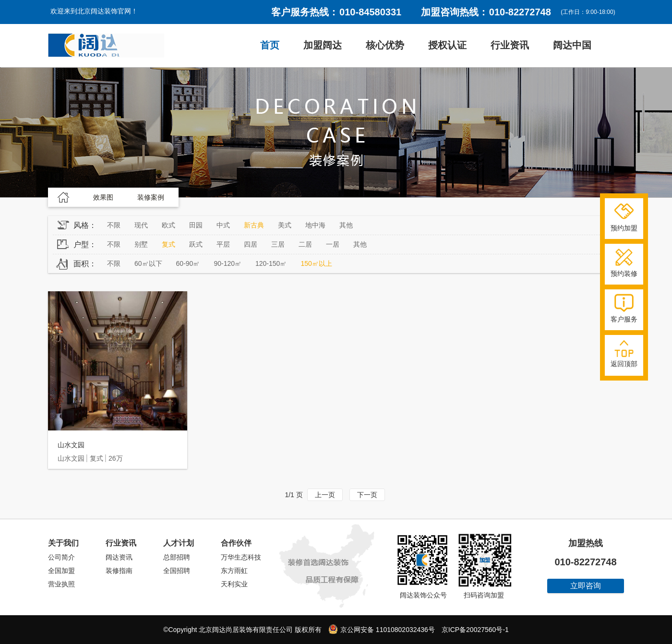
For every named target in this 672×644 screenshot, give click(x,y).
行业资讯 (510, 45)
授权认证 (447, 45)
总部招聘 (177, 557)
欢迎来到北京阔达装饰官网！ (94, 11)
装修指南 (119, 571)
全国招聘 (177, 571)
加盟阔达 (323, 45)
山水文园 (71, 445)
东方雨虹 (234, 571)
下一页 (367, 495)
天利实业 (234, 584)
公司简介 (61, 557)
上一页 (325, 495)
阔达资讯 (119, 557)
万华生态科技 (241, 557)
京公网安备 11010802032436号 (382, 629)
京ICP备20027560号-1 (475, 630)
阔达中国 (572, 45)
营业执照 (61, 584)
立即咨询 (586, 586)
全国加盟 (61, 571)
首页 (270, 45)
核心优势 (385, 45)
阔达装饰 (106, 46)
